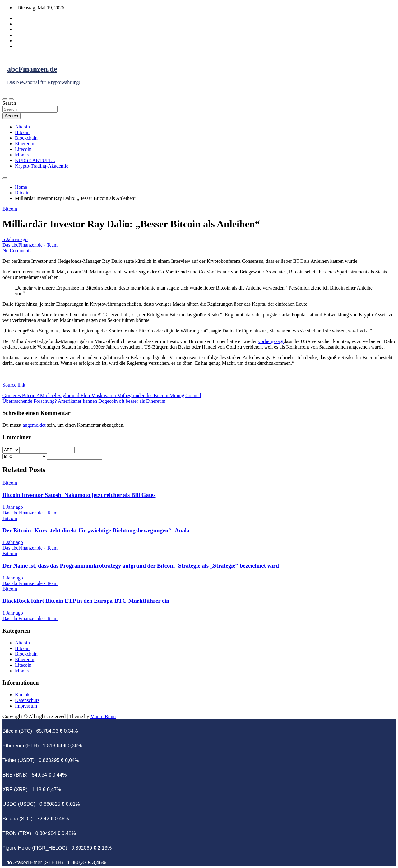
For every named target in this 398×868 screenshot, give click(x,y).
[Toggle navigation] (5, 99)
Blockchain (26, 138)
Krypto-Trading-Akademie (42, 166)
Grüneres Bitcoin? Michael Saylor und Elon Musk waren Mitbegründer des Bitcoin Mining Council (102, 395)
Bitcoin (22, 132)
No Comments (17, 251)
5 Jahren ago (15, 239)
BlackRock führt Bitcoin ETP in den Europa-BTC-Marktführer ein (86, 601)
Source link (14, 385)
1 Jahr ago (13, 507)
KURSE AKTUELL (35, 160)
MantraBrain (103, 716)
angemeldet (34, 425)
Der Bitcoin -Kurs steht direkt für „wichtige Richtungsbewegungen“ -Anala (96, 530)
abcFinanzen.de (32, 69)
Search (9, 103)
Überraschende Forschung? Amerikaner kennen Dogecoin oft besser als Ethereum (84, 401)
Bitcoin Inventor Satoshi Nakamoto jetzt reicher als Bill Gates (79, 495)
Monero (23, 155)
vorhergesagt (271, 341)
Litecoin (23, 149)
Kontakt (23, 695)
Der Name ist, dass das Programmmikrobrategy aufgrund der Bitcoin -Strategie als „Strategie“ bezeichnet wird (141, 566)
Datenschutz (27, 700)
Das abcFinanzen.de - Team (30, 245)
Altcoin (22, 127)
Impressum (26, 706)
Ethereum (25, 144)
